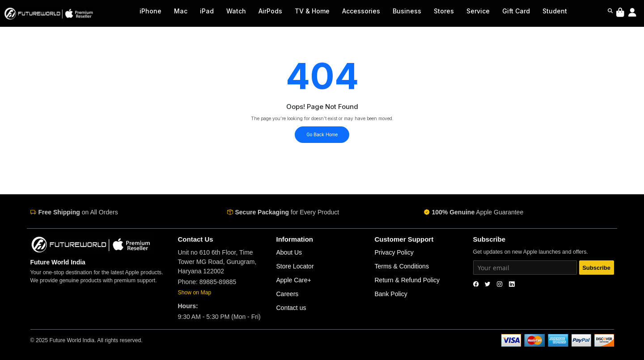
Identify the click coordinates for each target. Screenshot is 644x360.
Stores (444, 11)
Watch (236, 11)
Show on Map (195, 293)
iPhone (150, 11)
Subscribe (596, 268)
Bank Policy (391, 294)
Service (478, 11)
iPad (207, 11)
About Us (289, 252)
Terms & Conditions (402, 266)
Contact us (291, 308)
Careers (288, 294)
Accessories (361, 11)
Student (555, 11)
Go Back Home (322, 134)
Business (407, 11)
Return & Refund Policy (407, 280)
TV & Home (312, 11)
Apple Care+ (294, 280)
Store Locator (295, 266)
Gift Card (516, 11)
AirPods (270, 11)
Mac (181, 11)
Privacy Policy (394, 252)
